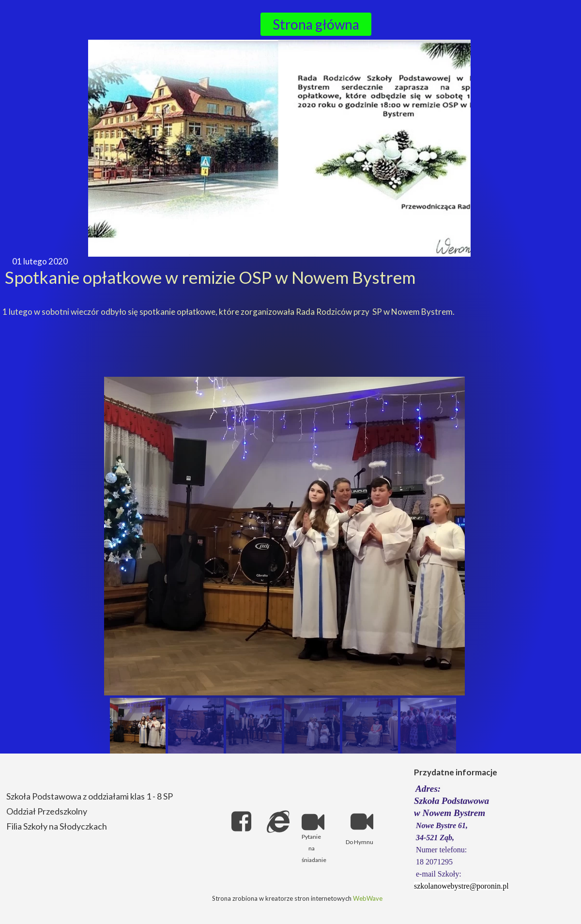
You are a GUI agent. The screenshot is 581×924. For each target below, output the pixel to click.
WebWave (368, 898)
